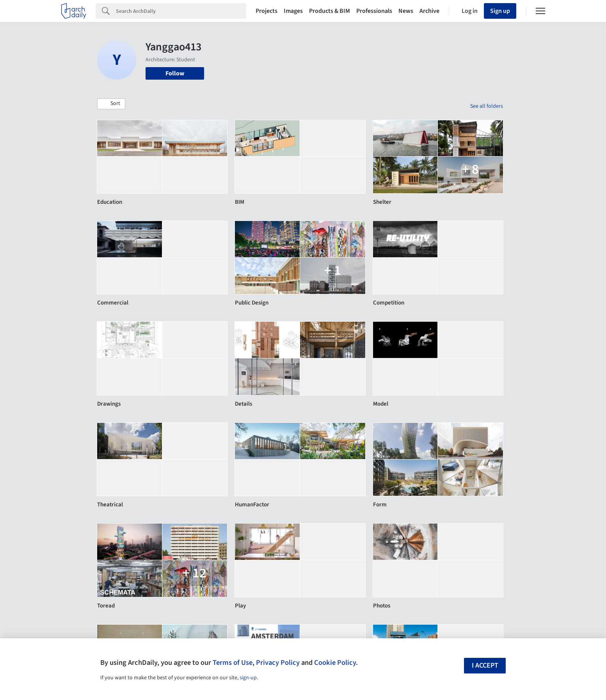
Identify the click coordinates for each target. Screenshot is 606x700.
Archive (429, 11)
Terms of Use (233, 663)
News (406, 11)
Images (293, 11)
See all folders (487, 106)
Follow (175, 73)
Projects (267, 11)
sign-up (248, 678)
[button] (111, 104)
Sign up (500, 11)
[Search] (181, 11)
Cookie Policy (335, 663)
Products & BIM (330, 11)
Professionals (374, 11)
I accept (485, 665)
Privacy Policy (278, 663)
